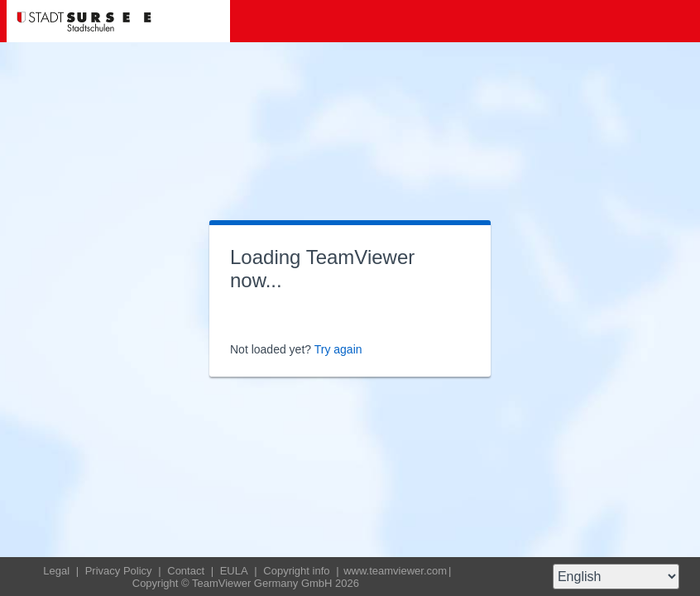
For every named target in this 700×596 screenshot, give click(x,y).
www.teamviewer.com (395, 571)
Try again (338, 349)
